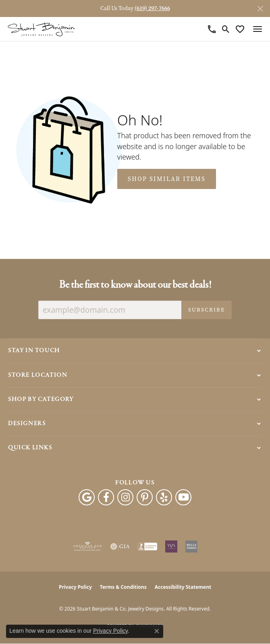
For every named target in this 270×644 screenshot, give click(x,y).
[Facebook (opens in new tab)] (106, 497)
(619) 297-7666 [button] (152, 8)
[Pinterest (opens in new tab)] (145, 497)
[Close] (260, 9)
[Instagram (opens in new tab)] (125, 497)
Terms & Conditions (123, 587)
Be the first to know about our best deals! (135, 285)
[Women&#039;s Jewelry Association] (171, 546)
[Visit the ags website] (87, 546)
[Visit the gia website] (120, 546)
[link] (212, 29)
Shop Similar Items (167, 179)
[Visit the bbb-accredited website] (147, 546)
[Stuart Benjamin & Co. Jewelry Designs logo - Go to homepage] (41, 29)
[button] (226, 29)
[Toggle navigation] (258, 29)
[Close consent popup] (157, 631)
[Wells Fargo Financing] (191, 546)
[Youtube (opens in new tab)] (183, 497)
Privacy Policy (75, 587)
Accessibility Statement (183, 587)
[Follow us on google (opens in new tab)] (87, 497)
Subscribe (207, 310)
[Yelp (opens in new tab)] (164, 497)
